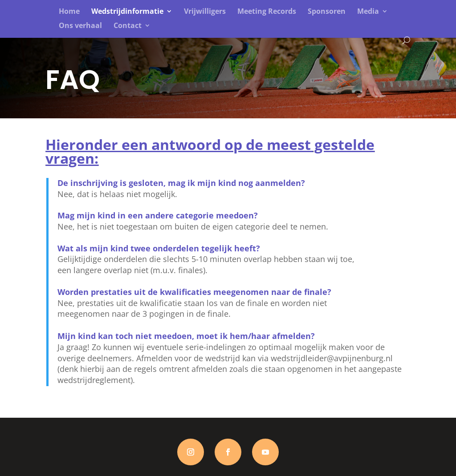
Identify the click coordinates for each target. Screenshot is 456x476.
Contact (128, 26)
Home (69, 12)
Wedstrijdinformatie (127, 12)
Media (368, 12)
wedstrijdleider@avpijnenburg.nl (332, 358)
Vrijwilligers (205, 12)
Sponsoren (327, 12)
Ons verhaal (80, 26)
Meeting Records (267, 12)
